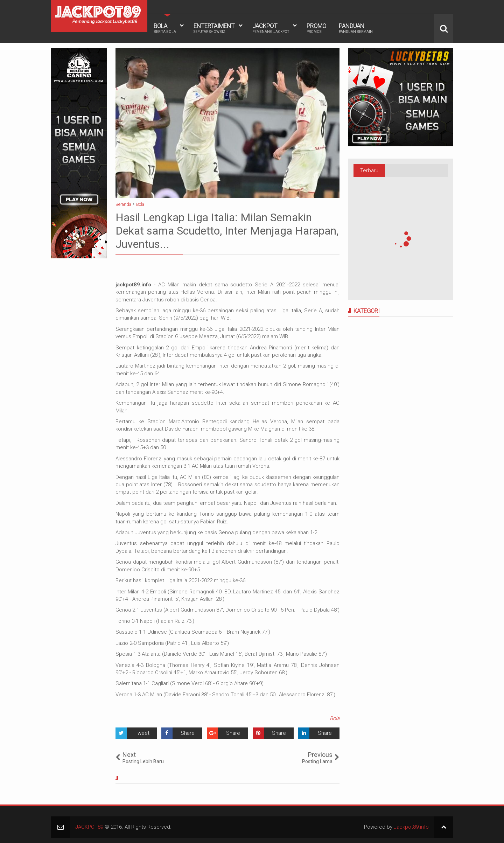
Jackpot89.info (411, 827)
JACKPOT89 (89, 827)
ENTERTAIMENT (214, 28)
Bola (335, 718)
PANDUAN (356, 28)
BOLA (165, 28)
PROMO (316, 28)
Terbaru (369, 170)
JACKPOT (271, 28)
